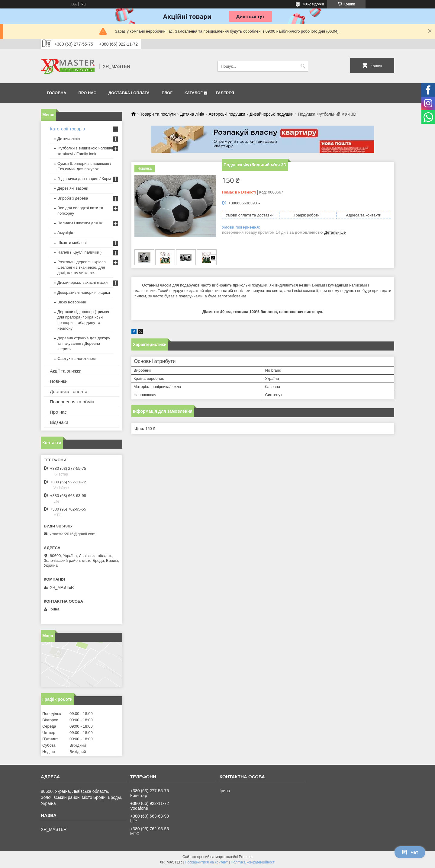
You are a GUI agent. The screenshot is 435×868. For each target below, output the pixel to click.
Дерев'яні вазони (73, 188)
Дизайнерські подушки (271, 114)
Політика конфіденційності (253, 862)
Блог (167, 93)
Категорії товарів (67, 129)
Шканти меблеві (72, 243)
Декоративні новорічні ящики (84, 292)
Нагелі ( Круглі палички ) (79, 252)
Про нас (87, 93)
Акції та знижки (66, 371)
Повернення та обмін (72, 402)
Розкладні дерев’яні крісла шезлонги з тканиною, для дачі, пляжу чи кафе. (82, 267)
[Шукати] (303, 66)
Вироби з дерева (73, 198)
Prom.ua (246, 857)
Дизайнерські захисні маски (82, 282)
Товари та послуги (158, 114)
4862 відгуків (313, 4)
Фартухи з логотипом (76, 359)
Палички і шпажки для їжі (80, 223)
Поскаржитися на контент (206, 862)
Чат (410, 852)
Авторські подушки (227, 114)
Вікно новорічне (72, 302)
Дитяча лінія (192, 114)
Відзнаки (59, 422)
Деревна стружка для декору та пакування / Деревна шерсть (84, 343)
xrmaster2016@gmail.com (72, 534)
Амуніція (65, 233)
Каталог (194, 93)
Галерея (225, 93)
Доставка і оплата (129, 93)
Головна (56, 93)
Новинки (59, 381)
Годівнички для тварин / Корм (84, 179)
